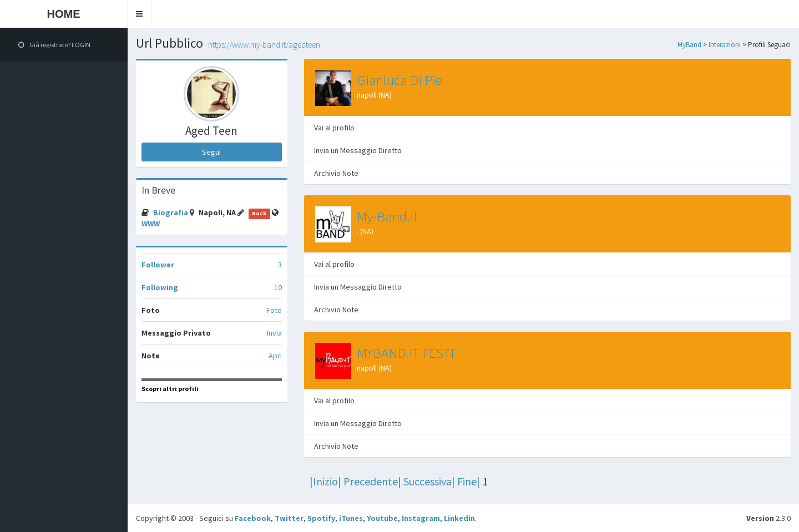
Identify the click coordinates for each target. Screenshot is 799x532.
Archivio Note (336, 173)
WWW (151, 224)
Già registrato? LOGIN (54, 45)
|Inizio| (325, 481)
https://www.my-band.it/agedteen (264, 45)
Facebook (253, 518)
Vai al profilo (334, 128)
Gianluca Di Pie (399, 80)
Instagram (421, 518)
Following (160, 287)
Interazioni (725, 45)
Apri (275, 356)
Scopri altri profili (170, 389)
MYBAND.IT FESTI (405, 353)
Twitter (289, 518)
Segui (211, 152)
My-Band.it (387, 216)
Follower (158, 265)
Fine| (469, 481)
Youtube (382, 518)
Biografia (171, 212)
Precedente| (372, 481)
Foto (274, 310)
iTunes (351, 518)
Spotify (321, 518)
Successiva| (429, 481)
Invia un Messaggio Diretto (358, 150)
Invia (274, 333)
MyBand (689, 45)
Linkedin (459, 518)
